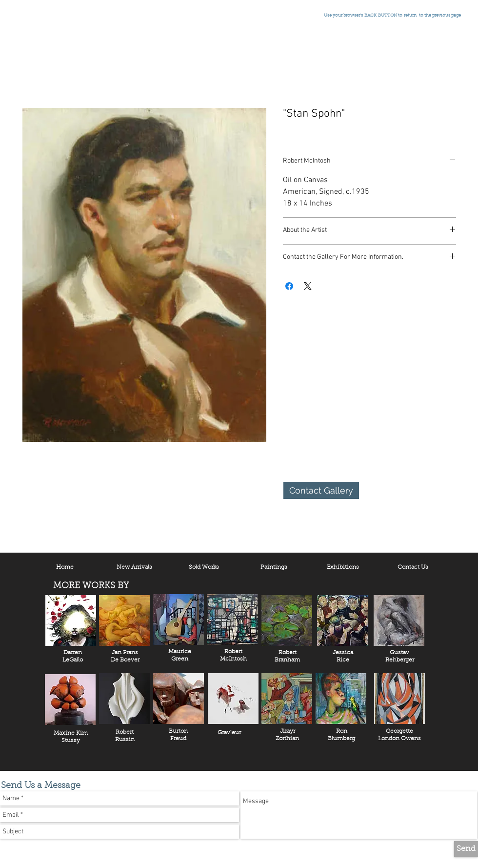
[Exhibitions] (343, 567)
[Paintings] (274, 567)
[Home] (65, 567)
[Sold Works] (204, 567)
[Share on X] (308, 286)
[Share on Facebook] (289, 286)
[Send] (466, 849)
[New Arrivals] (134, 567)
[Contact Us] (413, 567)
